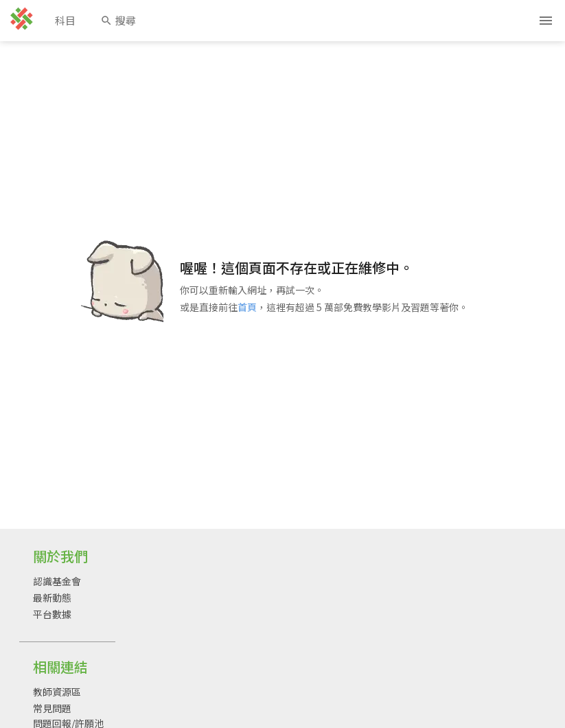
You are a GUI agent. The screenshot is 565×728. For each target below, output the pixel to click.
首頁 (247, 307)
